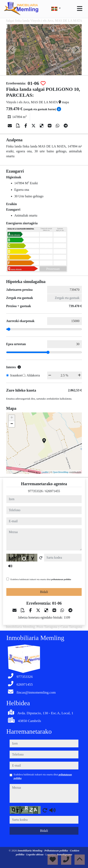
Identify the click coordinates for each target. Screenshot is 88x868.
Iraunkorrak (18, 375)
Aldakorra (33, 375)
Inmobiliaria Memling (30, 851)
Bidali (44, 592)
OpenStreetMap (61, 472)
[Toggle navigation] (80, 9)
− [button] (12, 424)
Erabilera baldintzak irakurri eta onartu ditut (41, 579)
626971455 (53, 491)
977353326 (35, 491)
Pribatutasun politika (56, 851)
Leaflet (45, 472)
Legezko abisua (35, 854)
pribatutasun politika (61, 579)
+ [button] (12, 418)
